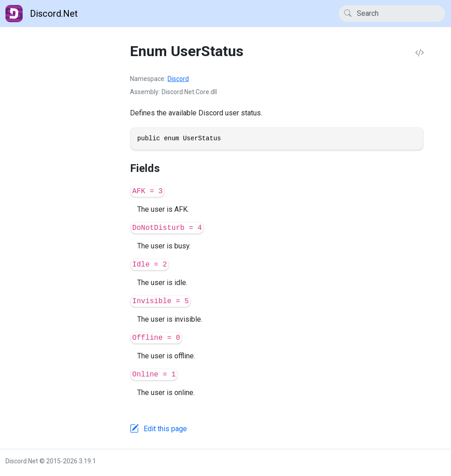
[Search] (392, 14)
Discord (178, 79)
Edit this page (165, 429)
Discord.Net (42, 14)
